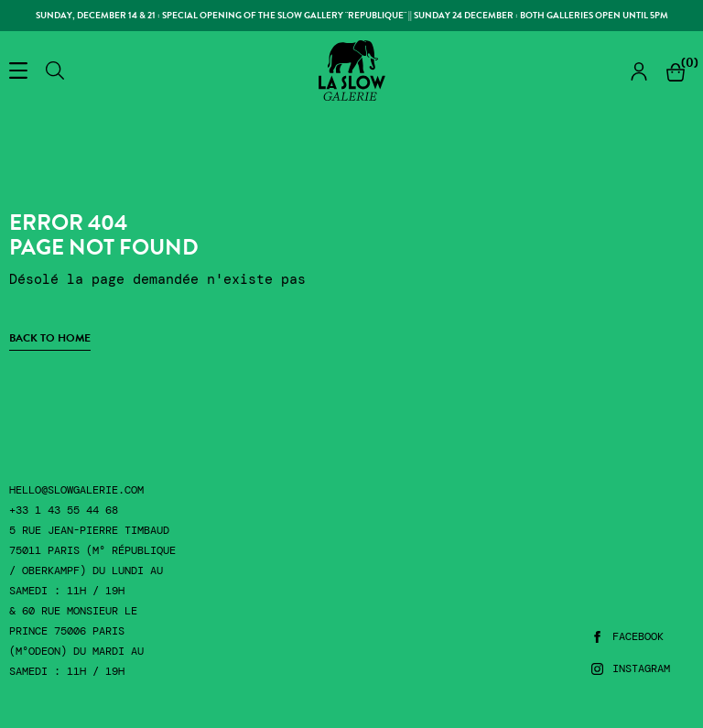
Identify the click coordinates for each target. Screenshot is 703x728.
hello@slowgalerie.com (76, 490)
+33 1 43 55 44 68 (64, 511)
